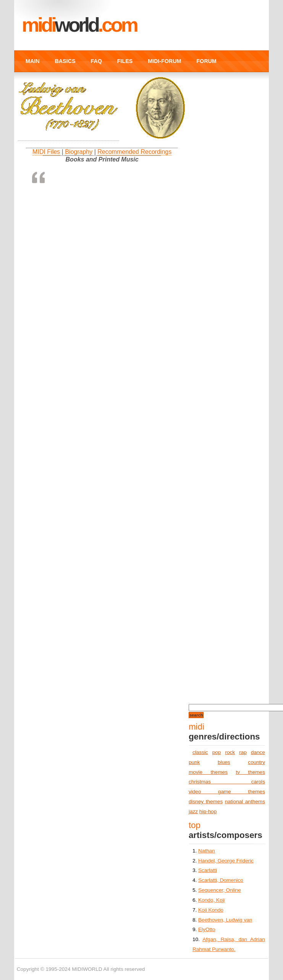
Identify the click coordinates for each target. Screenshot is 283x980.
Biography (79, 152)
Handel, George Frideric (226, 861)
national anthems (245, 802)
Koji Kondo (211, 910)
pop (217, 752)
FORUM (206, 61)
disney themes (206, 802)
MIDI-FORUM (164, 61)
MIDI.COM (79, 25)
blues (224, 762)
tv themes (250, 772)
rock (230, 752)
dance (258, 752)
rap (243, 752)
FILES (125, 61)
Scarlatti (208, 870)
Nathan (207, 851)
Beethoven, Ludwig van (225, 920)
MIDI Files (46, 152)
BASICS (65, 61)
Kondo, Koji (212, 900)
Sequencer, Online (220, 890)
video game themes (227, 792)
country (256, 762)
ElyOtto (207, 929)
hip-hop (208, 811)
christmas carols (227, 782)
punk (194, 762)
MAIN (32, 61)
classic (200, 752)
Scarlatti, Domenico (221, 880)
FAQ (96, 61)
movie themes (208, 772)
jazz (193, 811)
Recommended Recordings (134, 152)
